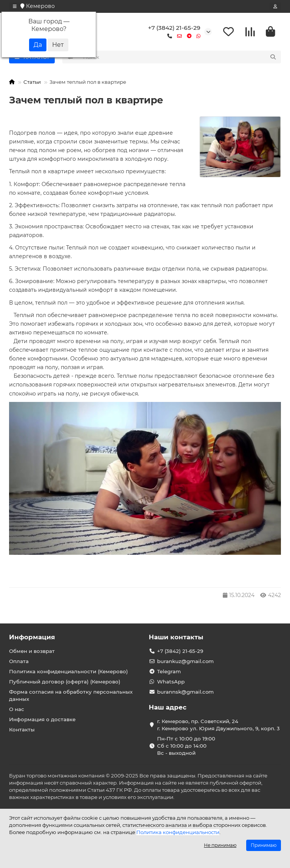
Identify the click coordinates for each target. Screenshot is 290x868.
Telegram (169, 671)
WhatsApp (171, 682)
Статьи (32, 82)
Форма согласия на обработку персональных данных (71, 695)
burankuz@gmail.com (185, 661)
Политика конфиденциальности (178, 832)
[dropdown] (15, 6)
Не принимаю (220, 845)
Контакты (22, 729)
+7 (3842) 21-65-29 (174, 28)
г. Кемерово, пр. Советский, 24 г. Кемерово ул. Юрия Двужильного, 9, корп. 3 (218, 725)
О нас (17, 709)
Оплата (19, 661)
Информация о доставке (42, 719)
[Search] (180, 57)
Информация (32, 637)
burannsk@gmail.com (185, 692)
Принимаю (264, 845)
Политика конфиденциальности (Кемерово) (69, 671)
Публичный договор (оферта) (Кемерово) (65, 682)
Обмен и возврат (32, 651)
